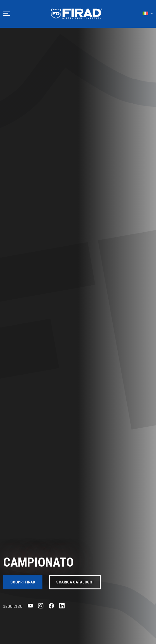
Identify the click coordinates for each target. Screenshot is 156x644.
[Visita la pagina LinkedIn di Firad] (62, 606)
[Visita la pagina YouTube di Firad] (30, 606)
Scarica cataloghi (75, 582)
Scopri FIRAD (23, 582)
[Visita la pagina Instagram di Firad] (41, 606)
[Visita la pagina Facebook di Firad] (51, 606)
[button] (7, 14)
